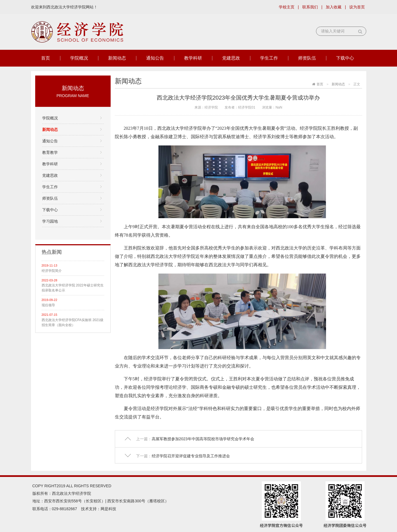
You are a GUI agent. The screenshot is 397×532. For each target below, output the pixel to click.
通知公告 (155, 58)
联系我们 (310, 7)
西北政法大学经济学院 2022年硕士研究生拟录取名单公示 (73, 288)
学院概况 (79, 58)
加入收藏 (334, 7)
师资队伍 (307, 58)
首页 (46, 58)
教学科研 (193, 58)
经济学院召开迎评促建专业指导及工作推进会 (191, 456)
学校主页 (287, 7)
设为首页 (357, 7)
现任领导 (48, 305)
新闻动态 (117, 58)
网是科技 (108, 509)
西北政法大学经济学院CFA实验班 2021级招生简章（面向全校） (72, 323)
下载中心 (345, 58)
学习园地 (50, 221)
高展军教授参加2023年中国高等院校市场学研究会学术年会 (203, 439)
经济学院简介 (52, 271)
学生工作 (269, 58)
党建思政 (231, 58)
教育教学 (50, 152)
